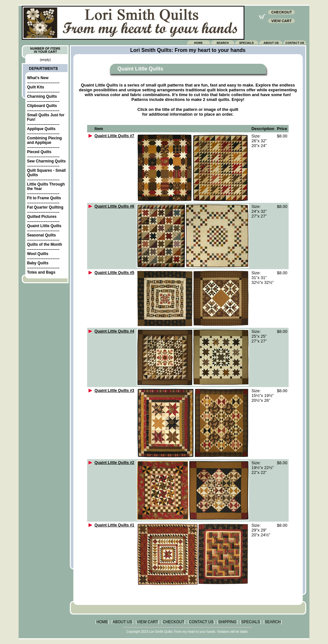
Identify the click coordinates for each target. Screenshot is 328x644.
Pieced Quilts (39, 152)
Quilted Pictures (42, 217)
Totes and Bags (41, 272)
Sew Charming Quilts (46, 161)
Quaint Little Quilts (44, 226)
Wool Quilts (37, 254)
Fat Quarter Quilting (45, 207)
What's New (38, 78)
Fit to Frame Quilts (44, 198)
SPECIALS (251, 622)
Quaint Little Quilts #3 (114, 391)
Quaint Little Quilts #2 (114, 463)
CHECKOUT (173, 622)
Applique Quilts (41, 129)
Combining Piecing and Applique (44, 140)
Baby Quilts (38, 263)
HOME (102, 622)
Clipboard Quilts (42, 106)
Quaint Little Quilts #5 (114, 273)
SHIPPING (227, 622)
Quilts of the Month (44, 244)
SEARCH (273, 622)
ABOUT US (123, 622)
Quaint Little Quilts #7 (114, 136)
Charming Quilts (42, 96)
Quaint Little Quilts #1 (114, 525)
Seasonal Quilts (41, 235)
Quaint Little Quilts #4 (114, 331)
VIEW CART (147, 622)
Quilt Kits (35, 87)
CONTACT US (201, 622)
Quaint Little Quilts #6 (114, 206)
